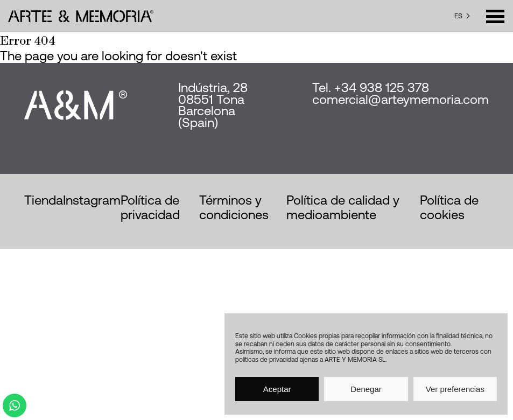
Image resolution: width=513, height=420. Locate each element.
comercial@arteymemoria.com (400, 99)
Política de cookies (449, 207)
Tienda (44, 200)
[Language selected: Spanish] (462, 16)
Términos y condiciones (234, 207)
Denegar (366, 389)
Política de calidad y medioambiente (343, 207)
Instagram (92, 200)
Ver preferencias (455, 389)
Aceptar (277, 389)
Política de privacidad (150, 207)
